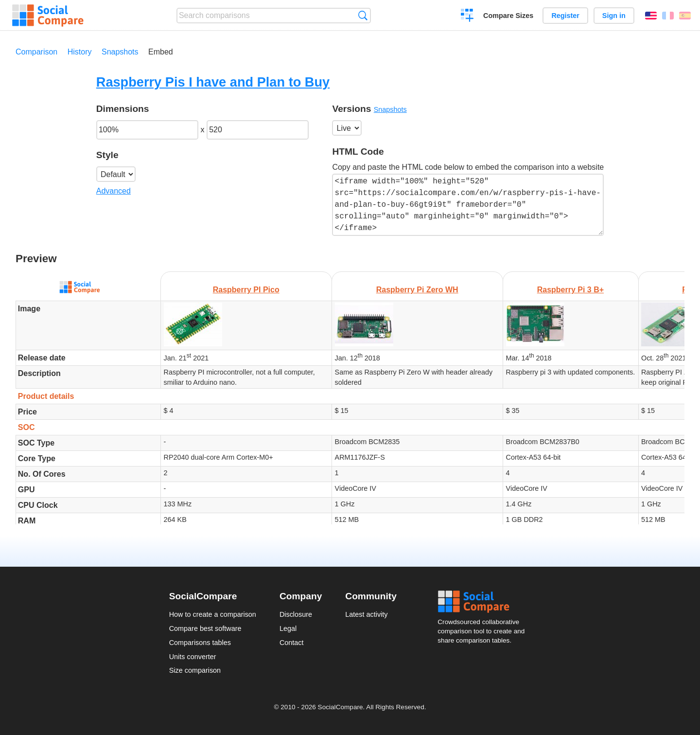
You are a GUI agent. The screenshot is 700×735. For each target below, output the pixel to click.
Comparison (36, 52)
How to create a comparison (213, 614)
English (651, 16)
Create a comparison (467, 17)
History (80, 52)
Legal (288, 628)
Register (565, 16)
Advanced (114, 191)
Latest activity (366, 614)
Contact (292, 643)
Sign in (614, 16)
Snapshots (120, 52)
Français (668, 16)
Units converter (193, 657)
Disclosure (296, 614)
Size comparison (195, 670)
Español (685, 16)
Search (363, 15)
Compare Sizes (508, 16)
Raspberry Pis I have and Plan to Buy (213, 82)
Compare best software (205, 628)
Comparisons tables (200, 643)
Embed (161, 52)
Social (484, 602)
